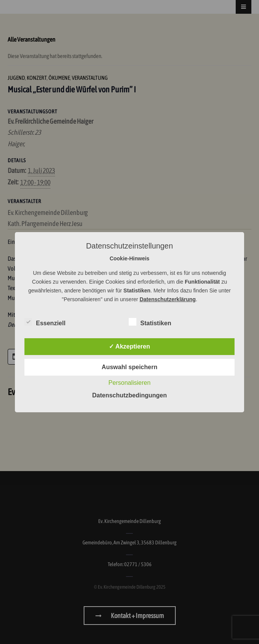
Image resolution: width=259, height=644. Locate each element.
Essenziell (45, 322)
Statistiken (150, 322)
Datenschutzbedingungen (129, 395)
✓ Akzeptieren (129, 346)
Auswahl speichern (129, 367)
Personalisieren (129, 383)
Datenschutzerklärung (168, 299)
